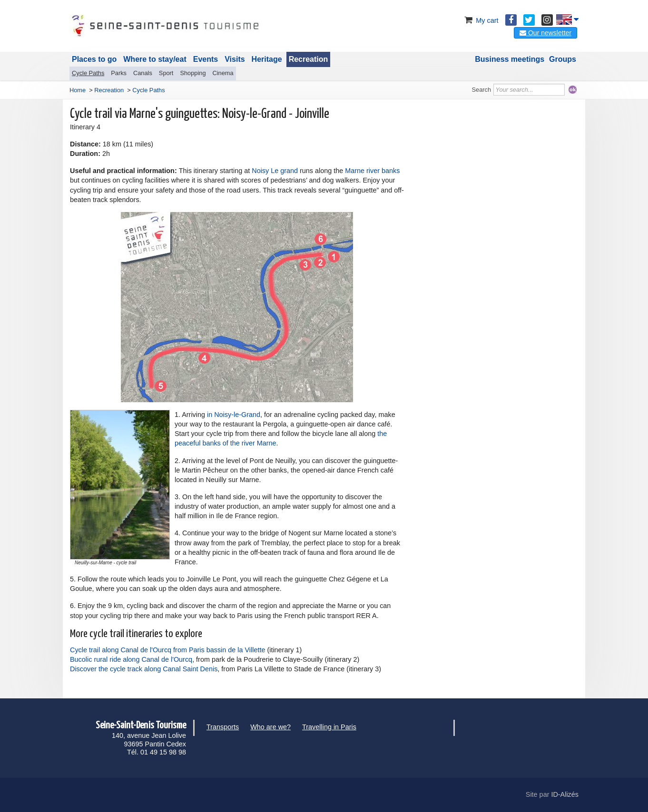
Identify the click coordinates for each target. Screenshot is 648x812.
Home (78, 90)
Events (206, 59)
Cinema (223, 73)
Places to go (94, 59)
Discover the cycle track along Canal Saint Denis (144, 669)
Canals (143, 73)
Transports (223, 727)
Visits (235, 59)
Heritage (267, 59)
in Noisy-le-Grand (234, 415)
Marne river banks (372, 171)
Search (482, 90)
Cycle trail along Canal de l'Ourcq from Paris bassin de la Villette (167, 650)
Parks (119, 73)
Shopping (193, 73)
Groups (563, 59)
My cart (480, 20)
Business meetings (510, 59)
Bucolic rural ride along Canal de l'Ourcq (131, 659)
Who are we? (270, 727)
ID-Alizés (565, 794)
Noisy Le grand (275, 171)
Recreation (309, 59)
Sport (166, 73)
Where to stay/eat (155, 59)
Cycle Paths (88, 73)
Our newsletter (545, 33)
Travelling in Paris (329, 727)
